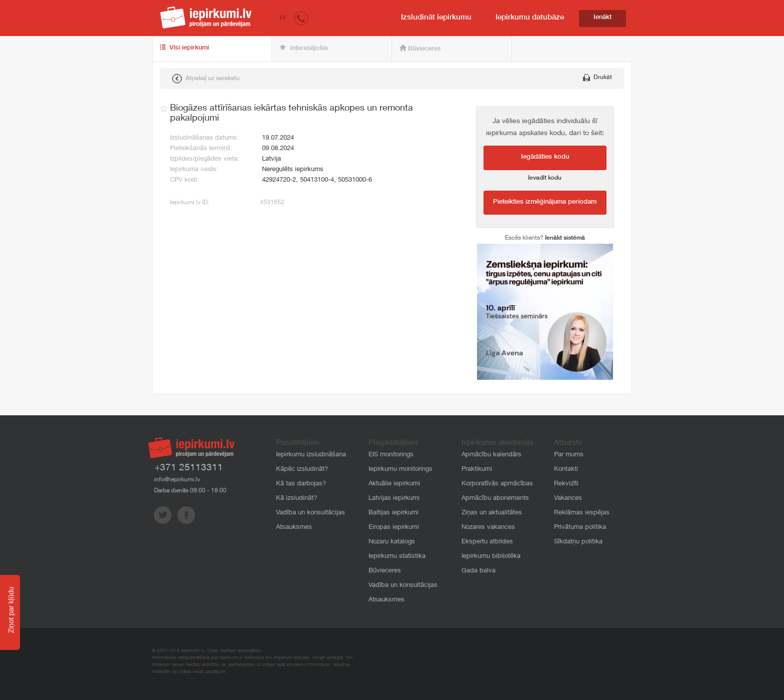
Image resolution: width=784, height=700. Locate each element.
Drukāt (597, 78)
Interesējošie (304, 48)
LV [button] (283, 18)
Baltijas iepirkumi (393, 513)
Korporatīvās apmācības (497, 484)
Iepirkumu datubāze (530, 18)
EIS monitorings (391, 455)
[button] (301, 18)
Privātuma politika (580, 528)
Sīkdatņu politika (578, 542)
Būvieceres (420, 49)
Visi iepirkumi (184, 48)
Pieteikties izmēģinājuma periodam (545, 202)
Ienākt (602, 18)
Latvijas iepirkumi (394, 499)
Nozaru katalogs (392, 542)
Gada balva (478, 571)
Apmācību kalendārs (491, 455)
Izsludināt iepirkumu (436, 18)
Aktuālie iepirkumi (394, 484)
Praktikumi (477, 470)
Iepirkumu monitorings (400, 470)
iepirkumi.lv (206, 18)
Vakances (568, 499)
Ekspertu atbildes (487, 542)
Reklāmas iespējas (582, 513)
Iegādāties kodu (545, 157)
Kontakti (566, 470)
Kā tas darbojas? (301, 484)
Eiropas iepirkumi (394, 528)
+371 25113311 (189, 468)
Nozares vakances (488, 528)
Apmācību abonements (495, 499)
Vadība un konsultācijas (310, 513)
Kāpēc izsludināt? (302, 470)
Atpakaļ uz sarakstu (206, 79)
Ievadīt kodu (545, 178)
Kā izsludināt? (296, 499)
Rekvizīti (566, 484)
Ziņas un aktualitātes (492, 513)
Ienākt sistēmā (565, 238)
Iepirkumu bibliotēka (491, 557)
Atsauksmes (294, 528)
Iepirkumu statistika (397, 557)
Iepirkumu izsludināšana (311, 455)
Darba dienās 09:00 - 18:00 (190, 491)
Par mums (569, 455)
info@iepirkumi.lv (177, 480)
